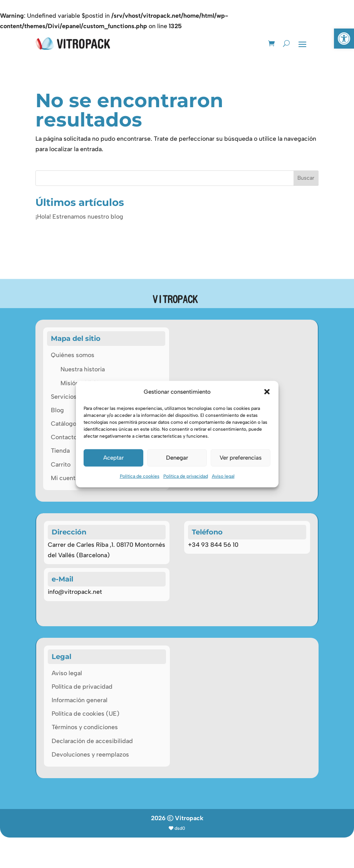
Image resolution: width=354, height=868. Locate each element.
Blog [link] (57, 397)
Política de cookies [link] (140, 476)
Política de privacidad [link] (186, 476)
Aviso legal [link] (223, 476)
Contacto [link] (64, 424)
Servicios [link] (64, 383)
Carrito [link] (61, 451)
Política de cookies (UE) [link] (86, 744)
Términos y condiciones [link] (85, 758)
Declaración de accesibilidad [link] (92, 771)
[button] (267, 392)
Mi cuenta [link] (65, 465)
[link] (344, 39)
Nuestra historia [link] (83, 356)
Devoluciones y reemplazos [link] (90, 785)
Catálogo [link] (64, 410)
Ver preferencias (241, 458)
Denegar (177, 458)
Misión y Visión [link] (81, 370)
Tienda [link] (60, 437)
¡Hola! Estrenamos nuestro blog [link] (79, 203)
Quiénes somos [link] (73, 342)
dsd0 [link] (180, 859)
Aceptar (113, 458)
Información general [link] (80, 731)
